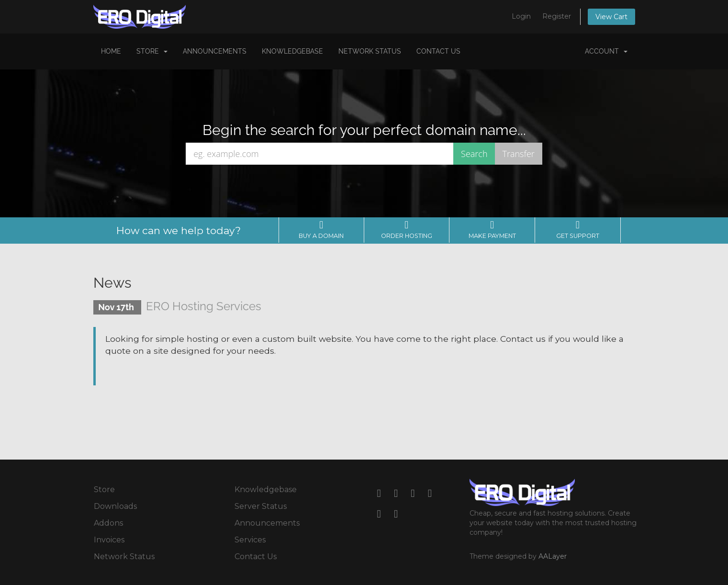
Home (111, 51)
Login (521, 16)
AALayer (553, 556)
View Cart (611, 17)
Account (606, 51)
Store (152, 51)
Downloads (115, 506)
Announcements (215, 51)
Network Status (370, 51)
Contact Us (438, 51)
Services (250, 540)
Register (557, 16)
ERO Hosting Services (204, 306)
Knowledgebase (292, 51)
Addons (108, 523)
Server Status (261, 506)
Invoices (109, 540)
